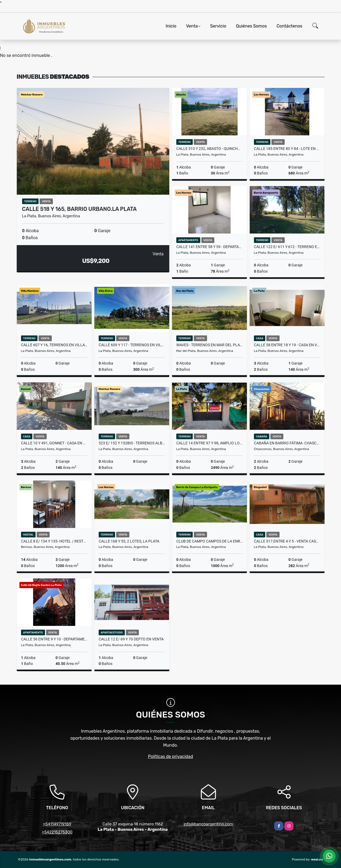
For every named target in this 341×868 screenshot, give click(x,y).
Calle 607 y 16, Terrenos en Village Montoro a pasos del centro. (54, 345)
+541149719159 (57, 824)
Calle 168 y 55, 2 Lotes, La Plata (129, 541)
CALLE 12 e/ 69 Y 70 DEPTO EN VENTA (131, 639)
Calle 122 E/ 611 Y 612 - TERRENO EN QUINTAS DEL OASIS (287, 247)
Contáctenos (290, 26)
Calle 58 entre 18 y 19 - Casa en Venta (287, 345)
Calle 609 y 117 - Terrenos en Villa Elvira (132, 345)
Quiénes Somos (251, 26)
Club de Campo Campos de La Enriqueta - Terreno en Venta (209, 541)
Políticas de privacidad (170, 757)
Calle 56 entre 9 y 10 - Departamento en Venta (54, 639)
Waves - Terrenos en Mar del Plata (209, 345)
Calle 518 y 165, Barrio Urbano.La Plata (80, 209)
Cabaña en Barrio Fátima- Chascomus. (287, 443)
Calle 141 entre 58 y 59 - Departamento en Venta (209, 247)
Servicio (218, 26)
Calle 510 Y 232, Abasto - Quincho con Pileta (209, 149)
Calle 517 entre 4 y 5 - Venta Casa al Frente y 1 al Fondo (287, 541)
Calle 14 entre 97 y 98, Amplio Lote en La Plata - (209, 443)
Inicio (171, 26)
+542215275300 (57, 832)
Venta (192, 26)
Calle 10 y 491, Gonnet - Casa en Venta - (54, 443)
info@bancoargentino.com (208, 824)
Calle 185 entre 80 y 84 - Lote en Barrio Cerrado (287, 149)
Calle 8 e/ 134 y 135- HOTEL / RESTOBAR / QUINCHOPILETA (54, 541)
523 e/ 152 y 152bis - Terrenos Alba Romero (132, 443)
